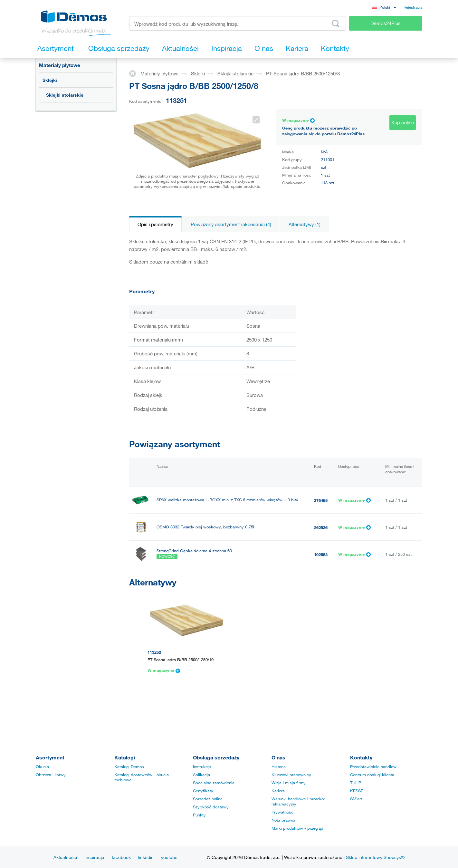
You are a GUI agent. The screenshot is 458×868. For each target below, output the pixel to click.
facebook (121, 857)
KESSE (357, 791)
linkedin (146, 857)
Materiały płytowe (60, 65)
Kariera (278, 791)
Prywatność (282, 812)
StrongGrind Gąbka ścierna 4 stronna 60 (194, 551)
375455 (321, 500)
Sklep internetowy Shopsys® (375, 857)
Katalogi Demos (129, 767)
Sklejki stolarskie (65, 95)
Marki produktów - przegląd (297, 828)
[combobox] (384, 7)
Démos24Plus (386, 23)
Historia (279, 767)
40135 (320, 582)
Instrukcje (202, 767)
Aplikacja (201, 775)
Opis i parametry (155, 224)
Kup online (403, 122)
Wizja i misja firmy (289, 783)
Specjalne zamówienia (214, 783)
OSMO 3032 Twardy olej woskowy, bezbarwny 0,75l (205, 527)
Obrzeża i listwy (51, 775)
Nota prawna (283, 820)
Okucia (42, 767)
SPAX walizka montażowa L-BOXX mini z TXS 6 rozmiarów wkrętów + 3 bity (227, 500)
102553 (321, 555)
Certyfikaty (203, 791)
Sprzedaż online (208, 799)
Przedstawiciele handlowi (374, 767)
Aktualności (65, 857)
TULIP (356, 783)
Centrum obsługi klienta (372, 775)
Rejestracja (413, 7)
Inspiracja (94, 857)
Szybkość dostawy (211, 807)
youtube (169, 857)
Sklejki (50, 80)
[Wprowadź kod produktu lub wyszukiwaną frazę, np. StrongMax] (238, 23)
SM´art (356, 799)
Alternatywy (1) (305, 224)
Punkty (199, 815)
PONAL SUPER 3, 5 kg (178, 581)
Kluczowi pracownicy (291, 775)
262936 (321, 527)
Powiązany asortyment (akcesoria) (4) (231, 224)
